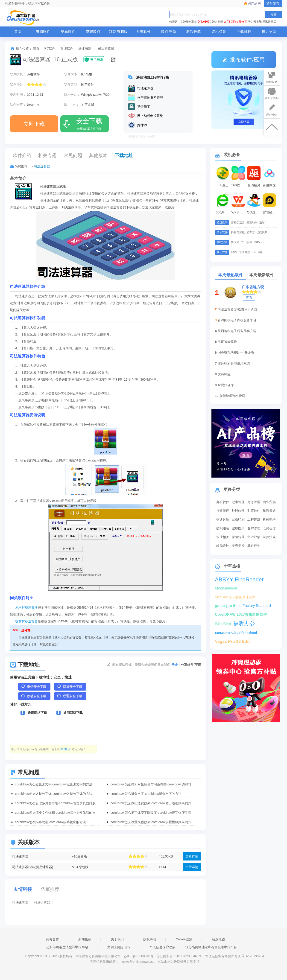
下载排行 (244, 32)
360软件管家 (239, 185)
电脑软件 (43, 32)
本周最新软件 (262, 275)
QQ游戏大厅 (254, 212)
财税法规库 (226, 385)
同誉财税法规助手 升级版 (236, 353)
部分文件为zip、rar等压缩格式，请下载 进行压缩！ (48, 749)
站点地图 (218, 939)
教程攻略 (194, 32)
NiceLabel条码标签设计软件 (235, 597)
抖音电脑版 (238, 232)
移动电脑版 (118, 32)
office (234, 252)
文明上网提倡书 (119, 947)
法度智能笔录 (227, 342)
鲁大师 (235, 242)
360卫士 (223, 185)
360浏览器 (217, 22)
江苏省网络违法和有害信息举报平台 (211, 947)
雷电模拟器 (270, 212)
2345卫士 (259, 242)
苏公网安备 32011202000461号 (180, 956)
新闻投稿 (85, 939)
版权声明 (150, 939)
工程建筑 (254, 519)
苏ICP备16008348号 (139, 956)
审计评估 (254, 537)
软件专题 (169, 32)
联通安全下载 (69, 696)
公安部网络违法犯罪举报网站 (67, 947)
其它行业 (254, 546)
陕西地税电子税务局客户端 (237, 331)
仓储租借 (269, 528)
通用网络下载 (34, 713)
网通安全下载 (69, 686)
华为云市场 (255, 22)
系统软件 (143, 32)
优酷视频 (262, 232)
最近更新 (269, 32)
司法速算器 (42, 166)
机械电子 (269, 519)
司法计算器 (42, 902)
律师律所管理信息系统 (234, 363)
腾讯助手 (252, 222)
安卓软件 (68, 32)
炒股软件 (238, 511)
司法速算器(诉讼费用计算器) (33, 867)
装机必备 (219, 32)
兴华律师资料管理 (232, 396)
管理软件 (67, 48)
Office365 (204, 22)
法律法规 (85, 48)
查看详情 (192, 856)
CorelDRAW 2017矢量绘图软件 (241, 614)
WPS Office (231, 22)
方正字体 (246, 242)
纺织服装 (223, 528)
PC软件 (50, 48)
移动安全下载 (33, 696)
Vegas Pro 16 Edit (232, 642)
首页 (18, 32)
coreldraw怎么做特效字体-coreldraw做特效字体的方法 (54, 794)
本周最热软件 (231, 275)
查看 (249, 297)
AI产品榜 (254, 3)
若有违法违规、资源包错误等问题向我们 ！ (146, 665)
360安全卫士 (189, 22)
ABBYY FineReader (239, 579)
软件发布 (273, 3)
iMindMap (223, 624)
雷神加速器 (238, 222)
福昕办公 (244, 623)
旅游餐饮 (269, 511)
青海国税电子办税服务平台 (237, 320)
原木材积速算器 (26, 607)
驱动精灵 (254, 185)
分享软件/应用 (191, 665)
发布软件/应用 (244, 60)
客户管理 (254, 528)
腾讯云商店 (269, 22)
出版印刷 (238, 519)
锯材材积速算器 (26, 621)
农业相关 (223, 537)
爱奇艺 (243, 22)
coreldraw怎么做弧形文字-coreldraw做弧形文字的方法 (54, 784)
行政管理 (223, 511)
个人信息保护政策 (162, 947)
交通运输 (223, 519)
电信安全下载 (33, 686)
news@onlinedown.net (138, 962)
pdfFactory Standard (254, 606)
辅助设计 (223, 546)
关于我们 (117, 939)
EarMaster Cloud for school (236, 633)
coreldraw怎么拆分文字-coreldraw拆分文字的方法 (146, 794)
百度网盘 (269, 185)
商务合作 (53, 939)
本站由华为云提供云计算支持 (179, 962)
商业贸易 (269, 502)
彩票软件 (254, 511)
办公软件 (223, 502)
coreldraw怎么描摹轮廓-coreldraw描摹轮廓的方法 (50, 822)
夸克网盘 (245, 252)
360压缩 (257, 252)
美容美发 (238, 546)
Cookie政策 (184, 939)
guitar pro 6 (225, 606)
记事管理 (238, 502)
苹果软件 (93, 32)
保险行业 (238, 537)
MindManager (226, 588)
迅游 (262, 222)
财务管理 (254, 502)
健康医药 (238, 528)
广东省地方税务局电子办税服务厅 (256, 287)
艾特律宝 (224, 374)
